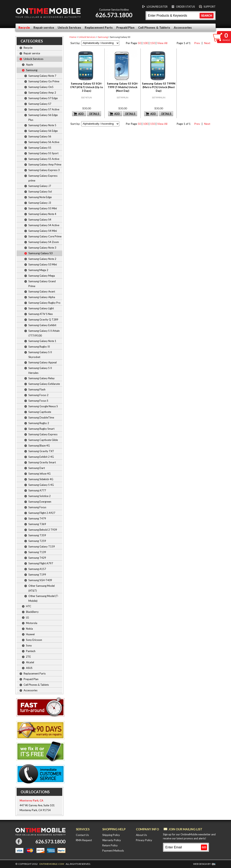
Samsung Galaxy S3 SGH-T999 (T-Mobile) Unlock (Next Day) (123, 87)
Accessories (183, 27)
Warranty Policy (112, 840)
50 (139, 43)
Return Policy (110, 845)
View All (162, 43)
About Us (141, 835)
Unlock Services (69, 27)
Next (207, 43)
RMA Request (84, 840)
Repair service (44, 27)
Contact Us (82, 835)
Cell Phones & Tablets (154, 27)
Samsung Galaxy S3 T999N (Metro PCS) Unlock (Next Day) (159, 87)
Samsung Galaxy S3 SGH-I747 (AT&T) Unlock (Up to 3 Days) (87, 87)
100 (146, 43)
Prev (197, 43)
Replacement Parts (99, 27)
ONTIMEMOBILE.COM (52, 864)
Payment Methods (113, 851)
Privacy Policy (144, 840)
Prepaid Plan (125, 27)
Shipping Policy (111, 835)
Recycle (24, 27)
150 (153, 43)
